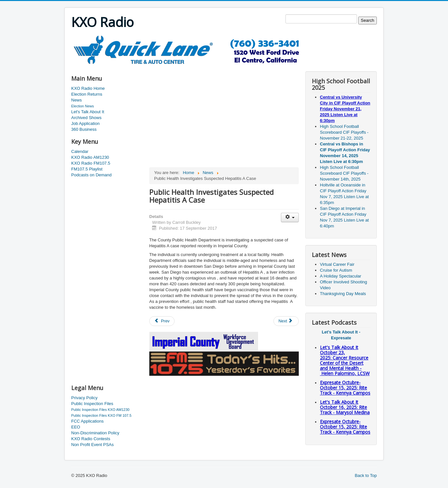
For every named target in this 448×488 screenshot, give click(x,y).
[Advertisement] (190, 67)
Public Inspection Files (92, 404)
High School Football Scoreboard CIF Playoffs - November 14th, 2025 (344, 173)
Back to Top (366, 475)
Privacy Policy (84, 398)
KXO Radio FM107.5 (91, 163)
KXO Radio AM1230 (90, 157)
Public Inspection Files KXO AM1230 (100, 410)
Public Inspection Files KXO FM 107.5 (101, 415)
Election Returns (87, 94)
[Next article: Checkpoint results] (286, 321)
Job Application (85, 123)
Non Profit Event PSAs (92, 445)
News (77, 100)
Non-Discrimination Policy (95, 433)
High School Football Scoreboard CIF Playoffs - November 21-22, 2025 (344, 132)
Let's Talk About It (88, 112)
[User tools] (290, 217)
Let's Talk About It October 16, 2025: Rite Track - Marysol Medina (345, 407)
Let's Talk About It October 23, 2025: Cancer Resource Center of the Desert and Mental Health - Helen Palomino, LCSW (345, 360)
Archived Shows (86, 118)
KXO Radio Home (88, 88)
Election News (83, 106)
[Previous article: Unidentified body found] (162, 321)
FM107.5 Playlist (87, 169)
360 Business (84, 129)
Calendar (80, 151)
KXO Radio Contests (91, 439)
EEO (76, 427)
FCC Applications (87, 421)
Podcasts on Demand (91, 175)
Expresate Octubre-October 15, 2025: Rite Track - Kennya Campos (345, 388)
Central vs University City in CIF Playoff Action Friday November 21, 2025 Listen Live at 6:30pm (345, 109)
